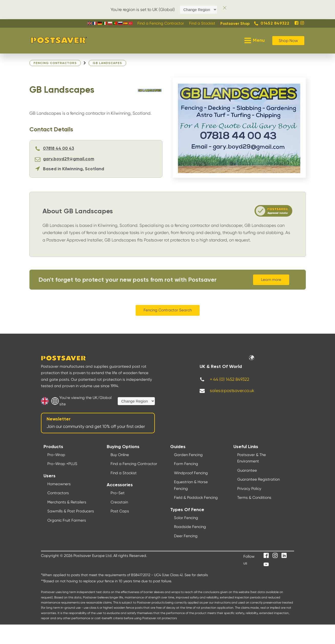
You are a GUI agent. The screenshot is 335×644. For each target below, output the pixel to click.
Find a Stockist (124, 473)
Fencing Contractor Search (168, 310)
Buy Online (120, 455)
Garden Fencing (188, 455)
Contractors (58, 493)
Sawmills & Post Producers (71, 511)
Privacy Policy (249, 489)
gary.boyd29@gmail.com (69, 159)
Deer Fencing (186, 536)
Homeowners (59, 484)
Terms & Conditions (254, 498)
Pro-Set (118, 493)
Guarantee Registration (258, 479)
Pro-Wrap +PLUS (62, 464)
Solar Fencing (186, 518)
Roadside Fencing (190, 527)
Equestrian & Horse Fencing (191, 485)
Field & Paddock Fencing (196, 498)
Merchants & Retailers (67, 502)
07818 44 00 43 (59, 149)
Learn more (271, 280)
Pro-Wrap (56, 455)
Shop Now (288, 41)
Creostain (119, 502)
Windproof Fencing (191, 473)
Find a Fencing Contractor (134, 464)
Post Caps (120, 511)
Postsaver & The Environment (252, 458)
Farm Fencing (186, 464)
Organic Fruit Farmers (67, 520)
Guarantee (247, 470)
